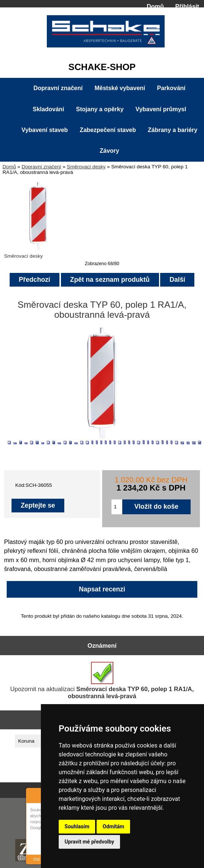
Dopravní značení (41, 167)
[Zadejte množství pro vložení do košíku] (117, 507)
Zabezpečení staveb (108, 130)
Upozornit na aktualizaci (102, 681)
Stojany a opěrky (100, 109)
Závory (109, 151)
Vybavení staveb (45, 130)
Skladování (48, 109)
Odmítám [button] (113, 826)
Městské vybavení (120, 88)
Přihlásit (187, 6)
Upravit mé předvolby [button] (89, 842)
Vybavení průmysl (161, 109)
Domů (155, 6)
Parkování (171, 88)
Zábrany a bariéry (173, 130)
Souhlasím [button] (77, 826)
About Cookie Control (34, 795)
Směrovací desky (86, 167)
